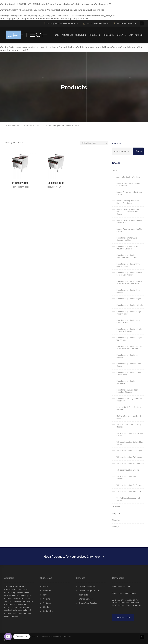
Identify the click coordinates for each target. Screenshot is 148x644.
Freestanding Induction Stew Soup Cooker (129, 374)
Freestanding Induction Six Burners (128, 356)
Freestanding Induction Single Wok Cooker (129, 339)
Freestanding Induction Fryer (129, 299)
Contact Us (136, 35)
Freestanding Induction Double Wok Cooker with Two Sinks (129, 283)
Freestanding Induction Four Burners (128, 291)
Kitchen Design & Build (89, 591)
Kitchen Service (86, 599)
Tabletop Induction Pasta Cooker (127, 478)
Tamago (116, 527)
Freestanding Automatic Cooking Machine (127, 239)
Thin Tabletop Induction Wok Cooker (128, 499)
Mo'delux (116, 520)
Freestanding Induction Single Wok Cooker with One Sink (129, 347)
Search (139, 151)
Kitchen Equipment (87, 587)
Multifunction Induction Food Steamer (129, 417)
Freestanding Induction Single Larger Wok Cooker (129, 330)
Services (81, 35)
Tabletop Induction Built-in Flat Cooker (129, 443)
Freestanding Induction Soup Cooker (129, 365)
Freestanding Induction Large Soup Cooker (129, 313)
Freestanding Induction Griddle (130, 305)
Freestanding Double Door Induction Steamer (128, 248)
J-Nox (115, 171)
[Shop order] (94, 143)
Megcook (116, 513)
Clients (122, 35)
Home (56, 35)
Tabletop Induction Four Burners (130, 464)
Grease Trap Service (88, 603)
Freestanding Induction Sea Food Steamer (128, 321)
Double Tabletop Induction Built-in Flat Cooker (128, 202)
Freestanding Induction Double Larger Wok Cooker (129, 274)
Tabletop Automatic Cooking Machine (129, 426)
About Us (67, 35)
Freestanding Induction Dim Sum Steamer (128, 265)
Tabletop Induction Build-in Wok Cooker (130, 435)
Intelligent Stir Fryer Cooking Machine (129, 408)
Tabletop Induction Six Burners (129, 485)
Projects (94, 35)
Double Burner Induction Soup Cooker (129, 193)
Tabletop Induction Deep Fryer (129, 451)
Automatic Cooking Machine (128, 177)
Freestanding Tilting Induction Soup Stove (129, 400)
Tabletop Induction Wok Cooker (130, 492)
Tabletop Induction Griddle (128, 470)
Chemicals (83, 595)
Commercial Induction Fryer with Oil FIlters (128, 185)
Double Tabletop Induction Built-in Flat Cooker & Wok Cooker (128, 212)
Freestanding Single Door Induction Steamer (127, 391)
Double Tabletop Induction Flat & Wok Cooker (129, 222)
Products (108, 35)
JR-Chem (116, 507)
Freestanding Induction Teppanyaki (126, 382)
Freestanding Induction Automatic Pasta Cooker (127, 256)
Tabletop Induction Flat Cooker (129, 457)
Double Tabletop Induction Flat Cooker (129, 230)
